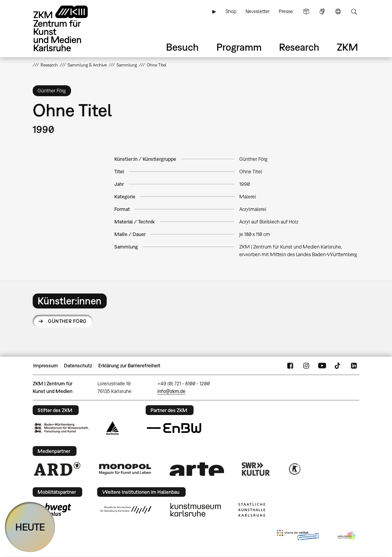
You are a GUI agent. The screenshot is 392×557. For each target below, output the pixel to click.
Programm (239, 47)
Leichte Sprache (306, 11)
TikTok (338, 366)
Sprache (338, 11)
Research (299, 47)
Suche (354, 11)
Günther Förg (67, 321)
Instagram (306, 366)
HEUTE (30, 527)
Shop (231, 11)
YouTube (322, 366)
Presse (286, 11)
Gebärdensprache (322, 11)
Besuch (182, 47)
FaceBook (290, 366)
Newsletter (258, 11)
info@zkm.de (171, 391)
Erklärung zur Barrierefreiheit (129, 366)
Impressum (46, 366)
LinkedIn (354, 366)
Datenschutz (78, 366)
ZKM (347, 47)
